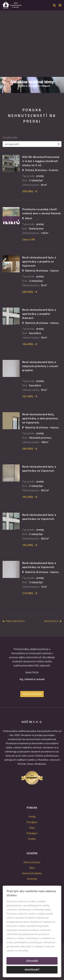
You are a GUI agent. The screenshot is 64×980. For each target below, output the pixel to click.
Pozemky (32, 879)
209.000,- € (30, 191)
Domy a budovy (32, 862)
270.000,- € (30, 593)
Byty (32, 868)
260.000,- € (30, 292)
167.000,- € (30, 396)
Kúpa (32, 828)
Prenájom (32, 822)
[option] (32, 85)
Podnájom (32, 833)
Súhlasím (32, 961)
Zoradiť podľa (10, 138)
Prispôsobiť (32, 970)
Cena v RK (29, 239)
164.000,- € (30, 344)
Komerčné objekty (32, 873)
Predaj (32, 817)
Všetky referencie (32, 694)
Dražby (32, 839)
